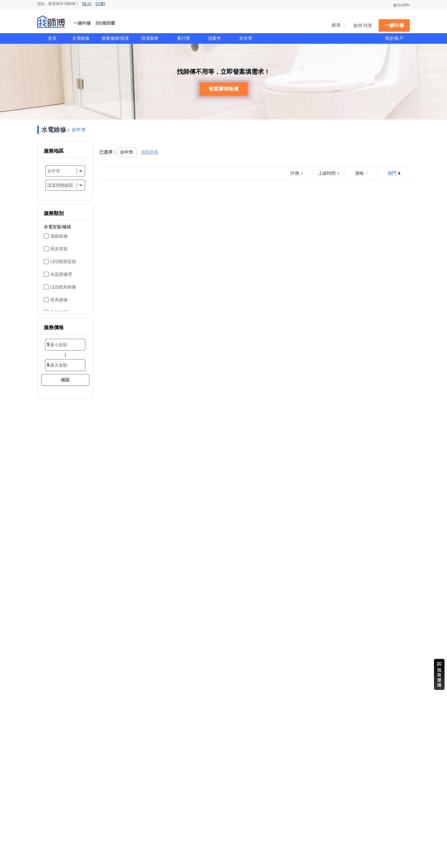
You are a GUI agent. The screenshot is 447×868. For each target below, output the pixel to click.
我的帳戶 (394, 38)
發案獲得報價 (223, 89)
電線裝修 (59, 236)
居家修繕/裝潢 (115, 38)
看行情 (183, 38)
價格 (359, 173)
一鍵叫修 (394, 25)
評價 (295, 173)
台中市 (79, 130)
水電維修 (81, 38)
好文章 (246, 38)
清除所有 (150, 152)
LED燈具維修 (63, 287)
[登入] (87, 4)
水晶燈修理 (61, 274)
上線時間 (327, 173)
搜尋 (336, 25)
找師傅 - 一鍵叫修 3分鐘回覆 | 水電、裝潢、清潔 (51, 22)
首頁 (52, 38)
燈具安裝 (59, 249)
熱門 (392, 173)
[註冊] (100, 4)
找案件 (214, 38)
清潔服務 (150, 38)
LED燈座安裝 (63, 262)
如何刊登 (363, 25)
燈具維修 (59, 300)
